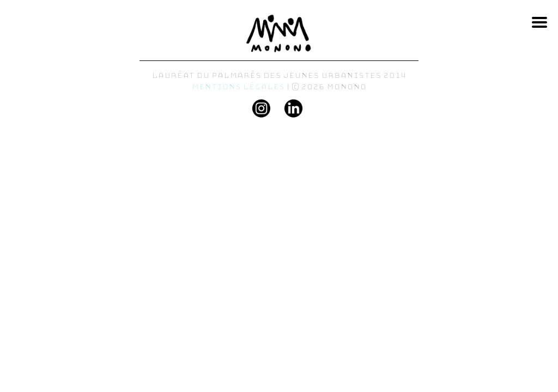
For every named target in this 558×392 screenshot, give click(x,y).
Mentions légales (238, 87)
